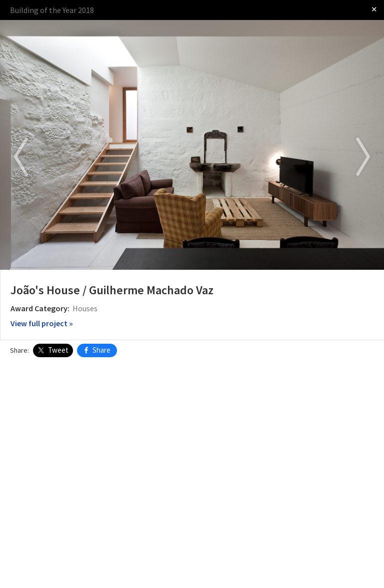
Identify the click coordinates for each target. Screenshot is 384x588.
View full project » (42, 323)
